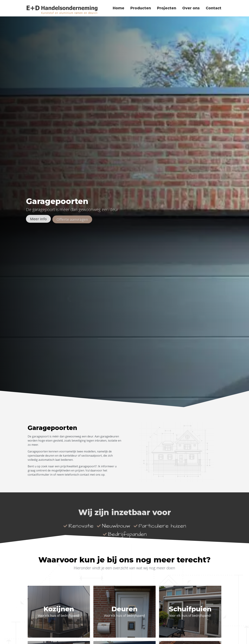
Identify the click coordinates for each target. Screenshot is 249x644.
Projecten (167, 8)
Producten (141, 8)
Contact (214, 8)
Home (119, 8)
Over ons (191, 8)
